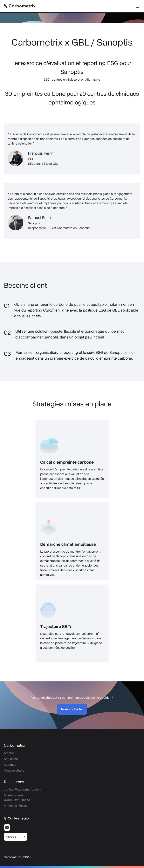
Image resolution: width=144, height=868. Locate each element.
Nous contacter (72, 709)
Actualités (11, 759)
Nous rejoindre (14, 771)
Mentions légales (16, 806)
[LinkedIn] (7, 828)
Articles (9, 753)
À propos (10, 765)
